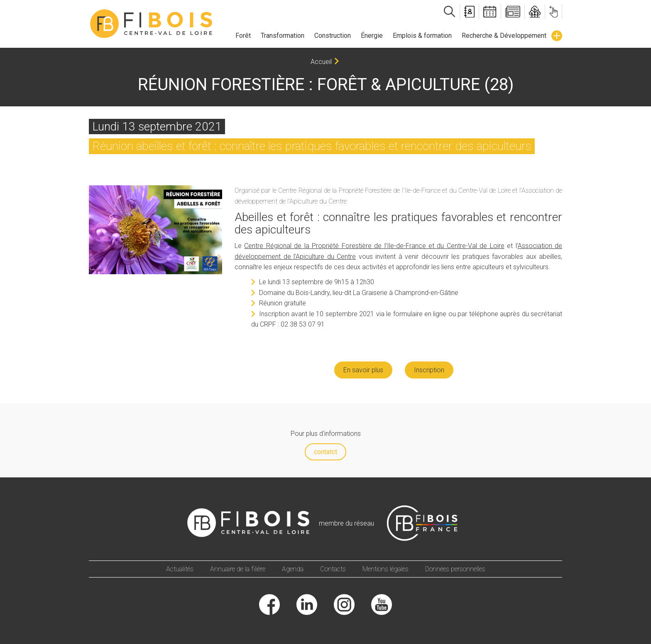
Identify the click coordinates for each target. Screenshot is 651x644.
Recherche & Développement (504, 36)
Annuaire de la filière (238, 569)
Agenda (293, 569)
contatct (325, 452)
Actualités (180, 569)
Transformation (283, 36)
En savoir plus (363, 370)
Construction (333, 36)
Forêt (243, 36)
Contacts (333, 569)
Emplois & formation (422, 36)
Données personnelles (455, 569)
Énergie (372, 36)
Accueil (321, 62)
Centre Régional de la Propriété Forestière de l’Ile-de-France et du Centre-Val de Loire (374, 246)
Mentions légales (385, 569)
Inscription (429, 370)
